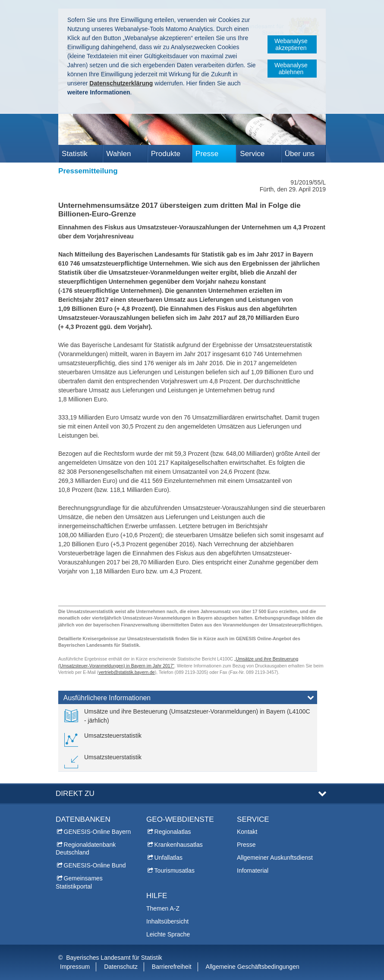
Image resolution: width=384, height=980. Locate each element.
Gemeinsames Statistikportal (79, 882)
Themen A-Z (163, 908)
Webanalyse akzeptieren (291, 44)
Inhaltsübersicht (167, 921)
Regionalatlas (173, 832)
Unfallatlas (168, 858)
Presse (207, 154)
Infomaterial (253, 870)
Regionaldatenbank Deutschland (86, 848)
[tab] (188, 699)
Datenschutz (121, 967)
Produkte (166, 154)
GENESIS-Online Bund (95, 865)
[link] (188, 716)
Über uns (300, 154)
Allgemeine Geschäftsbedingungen (253, 967)
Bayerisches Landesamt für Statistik (114, 958)
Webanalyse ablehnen (291, 69)
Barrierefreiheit (172, 967)
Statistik (75, 154)
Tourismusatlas (175, 870)
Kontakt (247, 832)
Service (252, 154)
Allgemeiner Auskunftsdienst (275, 858)
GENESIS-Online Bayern (98, 832)
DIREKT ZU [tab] (75, 794)
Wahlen (118, 154)
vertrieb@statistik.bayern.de (126, 672)
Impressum (75, 967)
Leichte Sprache (168, 934)
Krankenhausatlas (179, 845)
